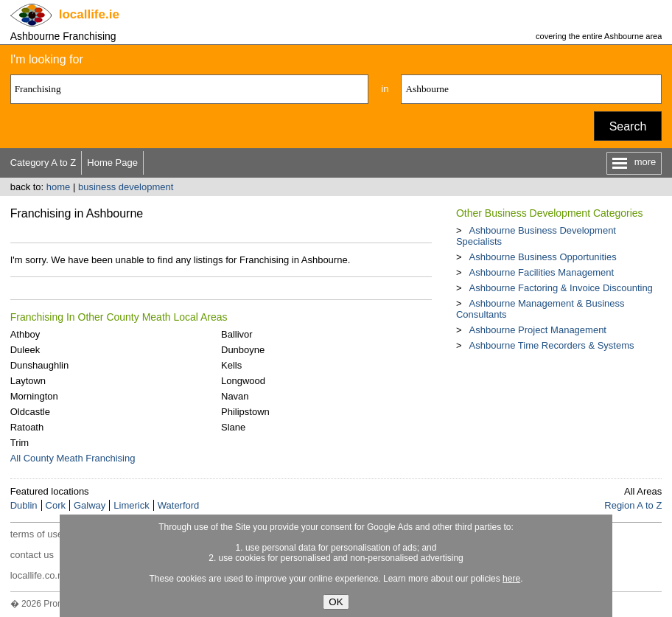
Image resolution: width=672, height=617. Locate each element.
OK (336, 602)
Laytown (28, 381)
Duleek (25, 350)
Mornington (34, 396)
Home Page (112, 163)
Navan (235, 396)
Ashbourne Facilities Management (542, 272)
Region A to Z (633, 505)
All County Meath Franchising (73, 458)
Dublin (24, 505)
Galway (90, 505)
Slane (233, 427)
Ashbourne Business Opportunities (543, 257)
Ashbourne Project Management (538, 330)
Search (628, 126)
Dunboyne (243, 350)
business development (126, 187)
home (59, 187)
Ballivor (237, 334)
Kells (231, 365)
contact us (32, 555)
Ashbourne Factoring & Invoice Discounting (561, 288)
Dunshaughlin (40, 365)
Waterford (179, 505)
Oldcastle (30, 412)
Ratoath (27, 427)
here (511, 579)
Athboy (25, 334)
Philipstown (245, 412)
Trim (20, 443)
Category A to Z (43, 163)
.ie (89, 14)
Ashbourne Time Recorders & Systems (552, 345)
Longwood (243, 381)
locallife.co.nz (39, 575)
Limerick (131, 505)
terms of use (37, 534)
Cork (56, 505)
